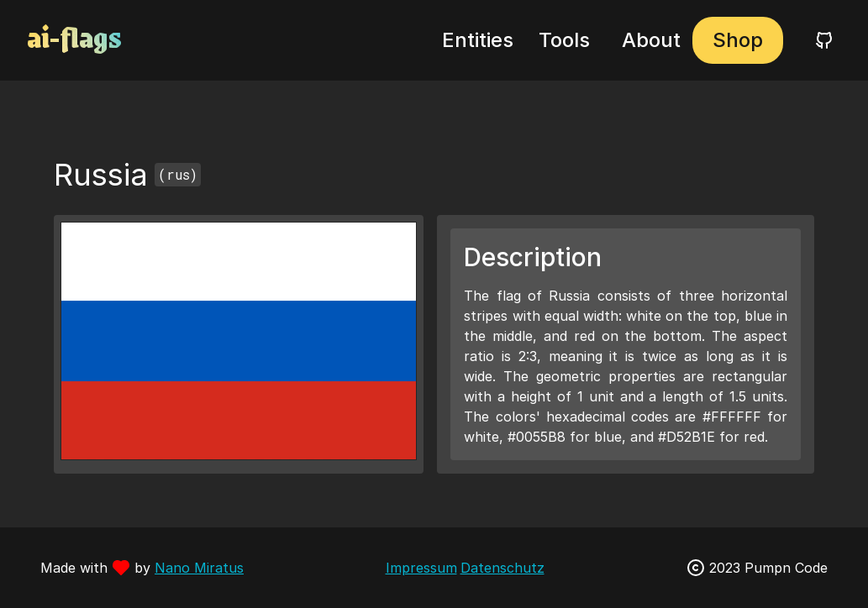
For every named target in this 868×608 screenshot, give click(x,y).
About (651, 40)
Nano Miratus (199, 568)
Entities (478, 40)
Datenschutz (502, 568)
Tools (564, 40)
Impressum (421, 568)
